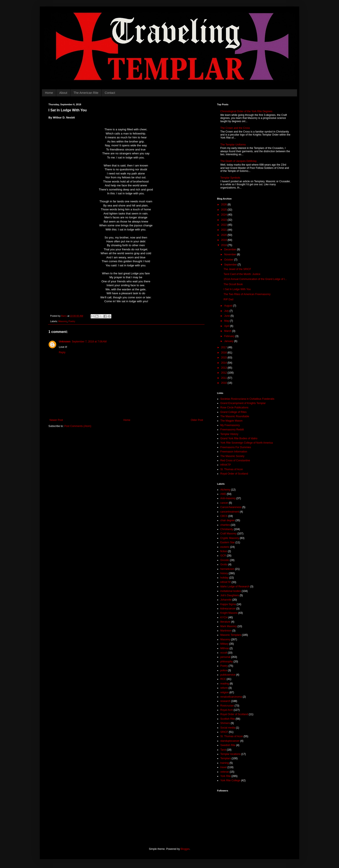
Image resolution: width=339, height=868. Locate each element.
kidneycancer (228, 609)
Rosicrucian (227, 706)
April (227, 326)
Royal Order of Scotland (234, 474)
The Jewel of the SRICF (237, 269)
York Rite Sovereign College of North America (246, 443)
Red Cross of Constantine (235, 460)
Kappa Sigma (228, 604)
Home (49, 93)
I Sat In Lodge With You (237, 289)
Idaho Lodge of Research (235, 587)
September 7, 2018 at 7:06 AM (89, 342)
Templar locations (230, 754)
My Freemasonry (230, 425)
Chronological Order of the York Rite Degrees (246, 111)
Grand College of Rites (233, 412)
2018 (224, 245)
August (229, 306)
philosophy (226, 662)
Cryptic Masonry (230, 538)
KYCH (224, 617)
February (230, 336)
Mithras (225, 648)
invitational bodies (231, 591)
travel (223, 767)
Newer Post (56, 420)
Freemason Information (234, 452)
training (225, 763)
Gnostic (225, 560)
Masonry (63, 321)
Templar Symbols (230, 178)
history (224, 573)
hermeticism (227, 569)
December (231, 249)
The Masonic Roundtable (235, 416)
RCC (223, 679)
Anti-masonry (228, 498)
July (227, 311)
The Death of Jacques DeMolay (238, 161)
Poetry (72, 321)
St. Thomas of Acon (232, 469)
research (225, 701)
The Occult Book (233, 284)
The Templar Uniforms (233, 145)
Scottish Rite (228, 719)
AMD (223, 494)
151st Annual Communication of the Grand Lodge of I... (255, 279)
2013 (224, 368)
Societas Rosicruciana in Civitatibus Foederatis (247, 399)
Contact (110, 93)
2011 (224, 378)
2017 (224, 347)
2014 (224, 363)
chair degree (228, 520)
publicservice (228, 675)
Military (224, 644)
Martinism (226, 631)
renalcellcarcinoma (231, 697)
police (224, 670)
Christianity (227, 529)
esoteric (225, 547)
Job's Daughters (230, 595)
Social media (228, 728)
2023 (224, 220)
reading (225, 684)
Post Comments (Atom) (78, 426)
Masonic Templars (231, 635)
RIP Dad (228, 299)
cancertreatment (230, 512)
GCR (223, 556)
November (231, 254)
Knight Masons (229, 613)
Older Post (197, 420)
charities (225, 525)
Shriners (225, 723)
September (231, 265)
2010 (224, 383)
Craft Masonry (228, 534)
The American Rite (86, 93)
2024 (224, 215)
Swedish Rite (228, 745)
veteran (225, 772)
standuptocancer (230, 741)
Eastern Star (228, 542)
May (227, 321)
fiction (224, 551)
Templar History (229, 434)
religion (225, 692)
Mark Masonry (229, 626)
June (227, 316)
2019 (224, 240)
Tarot (223, 750)
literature (225, 622)
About (63, 93)
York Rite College (230, 780)
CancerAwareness (231, 507)
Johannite (226, 600)
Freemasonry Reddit (232, 430)
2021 (224, 230)
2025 (224, 210)
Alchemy (225, 490)
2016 (224, 353)
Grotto (224, 564)
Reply (62, 352)
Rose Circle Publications (234, 408)
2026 (224, 205)
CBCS (224, 516)
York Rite (225, 776)
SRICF (224, 732)
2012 (224, 373)
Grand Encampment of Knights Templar (243, 403)
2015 (224, 358)
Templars (226, 758)
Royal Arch (227, 710)
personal (225, 657)
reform (224, 688)
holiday (224, 578)
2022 (224, 225)
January (229, 341)
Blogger (185, 849)
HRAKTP (226, 465)
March (228, 331)
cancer (224, 503)
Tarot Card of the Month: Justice (242, 274)
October (229, 260)
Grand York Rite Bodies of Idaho (239, 438)
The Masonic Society (232, 456)
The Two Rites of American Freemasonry (247, 294)
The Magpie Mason (231, 421)
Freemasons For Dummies (236, 447)
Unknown (65, 342)
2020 (224, 235)
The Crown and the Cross (235, 128)
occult (224, 653)
